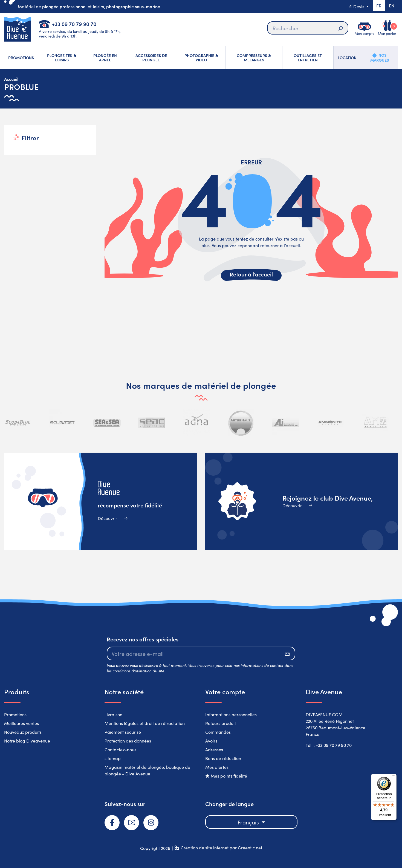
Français (249, 822)
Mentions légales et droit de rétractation (145, 723)
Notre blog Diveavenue (27, 741)
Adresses (214, 749)
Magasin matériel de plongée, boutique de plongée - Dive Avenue (147, 770)
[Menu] (393, 777)
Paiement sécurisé (123, 732)
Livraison (113, 714)
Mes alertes (217, 767)
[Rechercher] (307, 28)
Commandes (218, 732)
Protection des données (128, 741)
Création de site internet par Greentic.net (221, 847)
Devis (355, 6)
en (391, 6)
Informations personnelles (231, 714)
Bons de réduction (223, 758)
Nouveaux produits (23, 732)
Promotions (15, 714)
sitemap (113, 758)
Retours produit (221, 723)
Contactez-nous (120, 749)
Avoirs (211, 741)
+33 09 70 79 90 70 (74, 24)
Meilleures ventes (21, 723)
